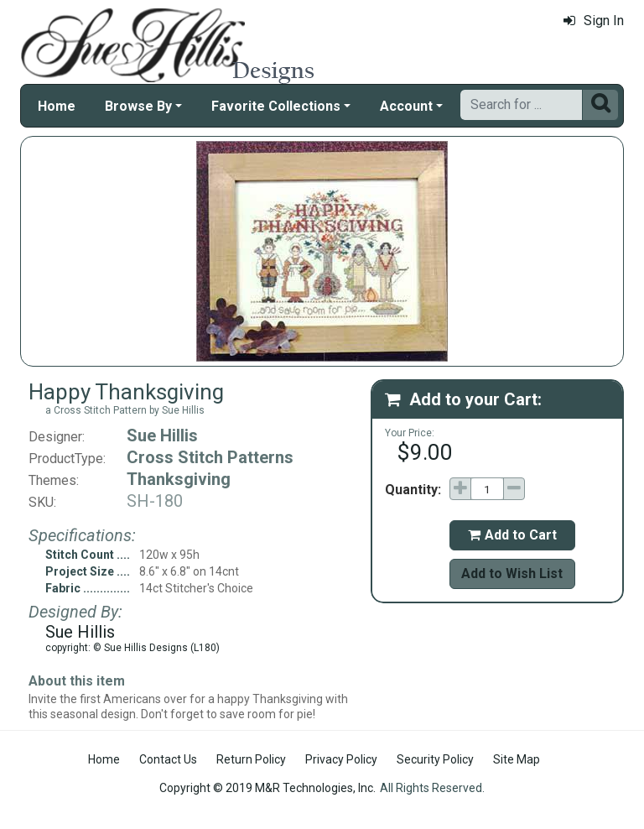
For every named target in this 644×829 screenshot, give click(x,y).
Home (57, 106)
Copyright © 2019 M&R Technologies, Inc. (267, 788)
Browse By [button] (138, 106)
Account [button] (406, 106)
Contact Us (168, 759)
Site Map (517, 759)
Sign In (594, 21)
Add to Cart (512, 535)
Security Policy (435, 759)
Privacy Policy (341, 759)
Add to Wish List (512, 574)
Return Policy (251, 759)
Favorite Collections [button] (276, 106)
